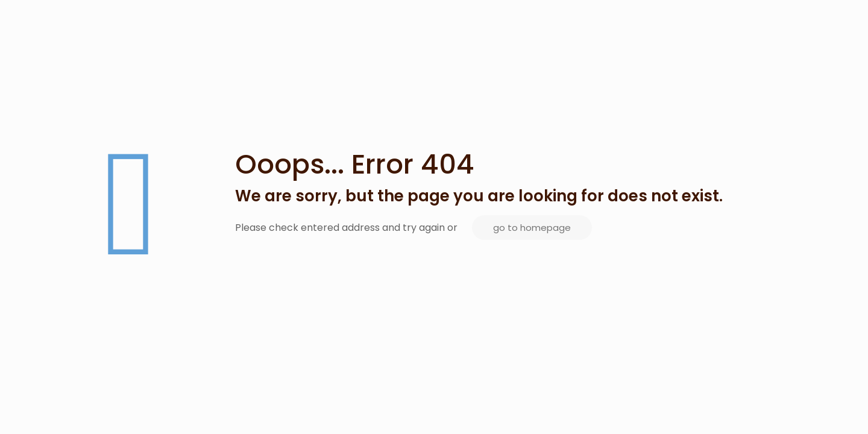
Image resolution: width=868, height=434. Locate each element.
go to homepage (532, 228)
